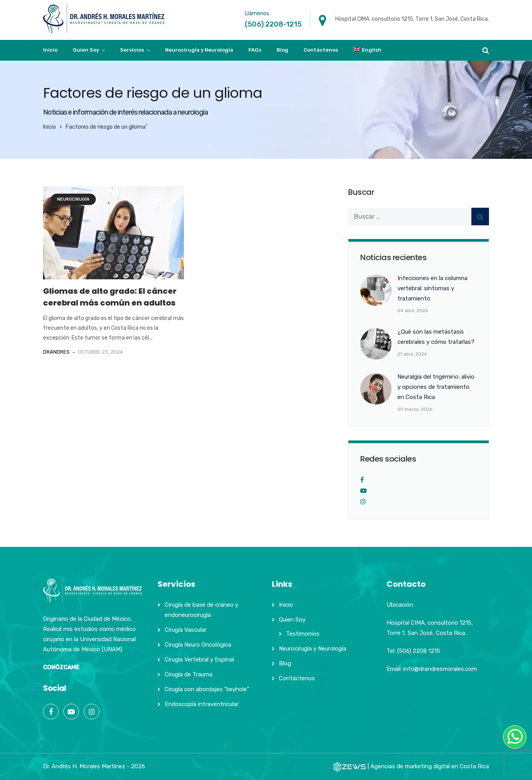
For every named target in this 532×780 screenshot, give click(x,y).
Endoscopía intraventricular (202, 704)
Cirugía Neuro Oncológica (198, 645)
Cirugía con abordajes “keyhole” (207, 689)
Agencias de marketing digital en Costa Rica (430, 766)
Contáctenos (321, 50)
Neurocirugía (73, 199)
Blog (282, 50)
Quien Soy (86, 50)
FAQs (255, 50)
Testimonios (303, 634)
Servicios (132, 50)
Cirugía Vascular (186, 630)
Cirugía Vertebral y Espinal (199, 660)
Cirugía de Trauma (189, 674)
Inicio (50, 50)
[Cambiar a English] (367, 50)
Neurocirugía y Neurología (199, 50)
